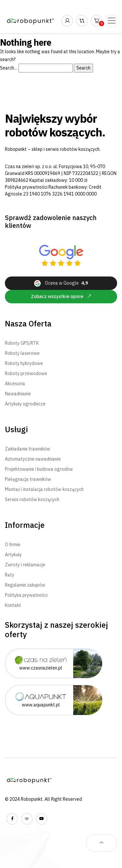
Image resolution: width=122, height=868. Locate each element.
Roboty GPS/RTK (22, 343)
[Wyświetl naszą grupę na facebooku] (27, 819)
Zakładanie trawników (27, 449)
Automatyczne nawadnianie (33, 459)
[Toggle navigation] (111, 21)
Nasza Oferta (28, 324)
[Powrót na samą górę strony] (102, 843)
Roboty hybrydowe (24, 363)
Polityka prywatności (26, 187)
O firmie (13, 544)
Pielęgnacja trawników (28, 479)
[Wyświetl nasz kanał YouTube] (41, 819)
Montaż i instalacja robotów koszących (44, 489)
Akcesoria (15, 384)
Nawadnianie (18, 394)
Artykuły (13, 555)
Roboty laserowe (22, 353)
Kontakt (13, 605)
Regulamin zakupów (25, 585)
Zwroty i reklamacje (25, 565)
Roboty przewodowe (26, 373)
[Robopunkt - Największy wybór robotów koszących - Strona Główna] (31, 21)
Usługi (16, 429)
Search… (9, 68)
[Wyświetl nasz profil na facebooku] (12, 819)
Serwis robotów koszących (32, 499)
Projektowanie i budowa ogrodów (39, 469)
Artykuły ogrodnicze (25, 404)
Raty (10, 575)
